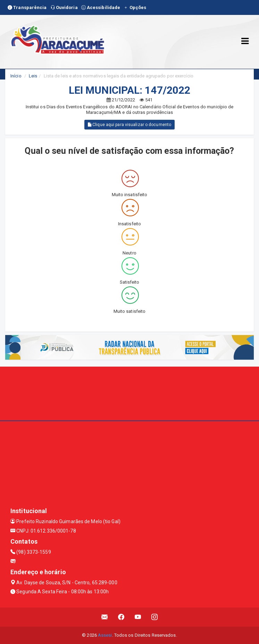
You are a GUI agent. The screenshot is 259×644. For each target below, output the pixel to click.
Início (16, 76)
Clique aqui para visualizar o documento (129, 125)
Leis (33, 76)
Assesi (105, 635)
